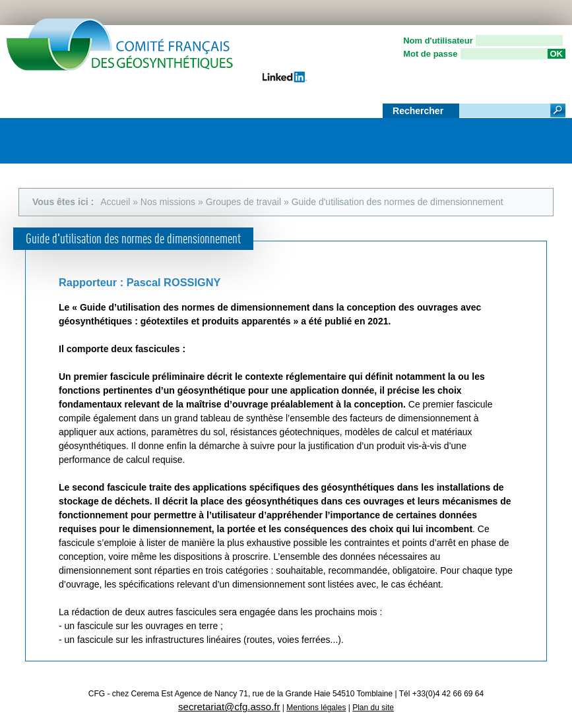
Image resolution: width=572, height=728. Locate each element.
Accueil (115, 202)
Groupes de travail (243, 202)
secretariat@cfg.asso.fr (229, 707)
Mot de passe (430, 54)
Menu (549, 136)
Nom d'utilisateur (438, 41)
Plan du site (373, 708)
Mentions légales (316, 708)
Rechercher (419, 111)
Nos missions (168, 202)
